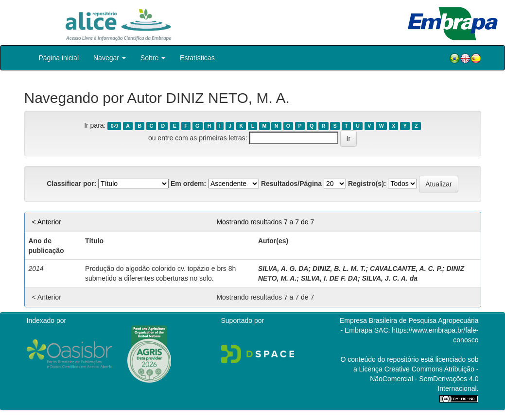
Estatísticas (197, 58)
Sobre (153, 58)
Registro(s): (367, 184)
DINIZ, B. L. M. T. (339, 269)
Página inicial (59, 58)
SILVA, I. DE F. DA (329, 278)
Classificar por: (71, 184)
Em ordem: (188, 184)
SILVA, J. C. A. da (390, 278)
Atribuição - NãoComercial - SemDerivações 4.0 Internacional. (424, 379)
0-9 (114, 126)
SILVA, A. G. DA (283, 269)
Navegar (110, 58)
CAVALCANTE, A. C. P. (406, 269)
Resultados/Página (291, 184)
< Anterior (47, 222)
